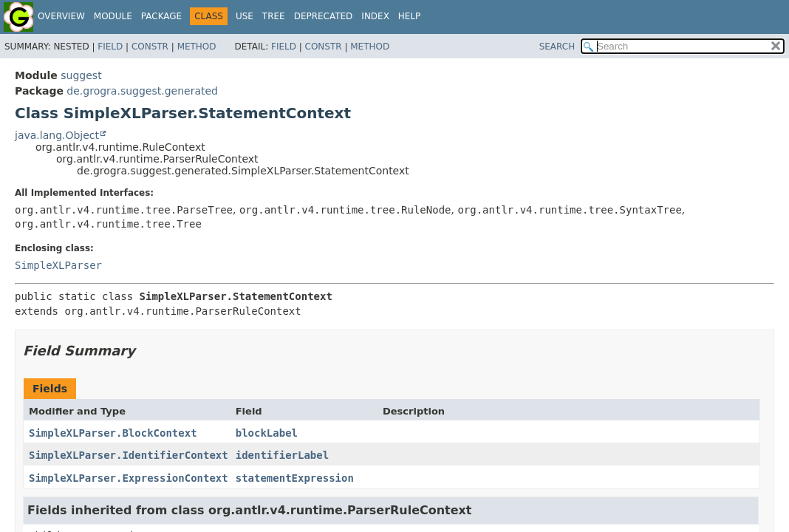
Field (110, 47)
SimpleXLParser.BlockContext (113, 433)
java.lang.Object (57, 135)
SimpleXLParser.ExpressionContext (129, 478)
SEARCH (557, 47)
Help (410, 16)
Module (113, 16)
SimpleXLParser (58, 265)
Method (197, 47)
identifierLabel (282, 455)
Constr (150, 47)
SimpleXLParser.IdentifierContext (129, 455)
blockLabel (267, 433)
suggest (81, 75)
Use (245, 16)
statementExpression (295, 478)
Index (375, 16)
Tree (274, 16)
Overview (61, 16)
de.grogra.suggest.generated (142, 91)
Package (161, 16)
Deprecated (324, 16)
